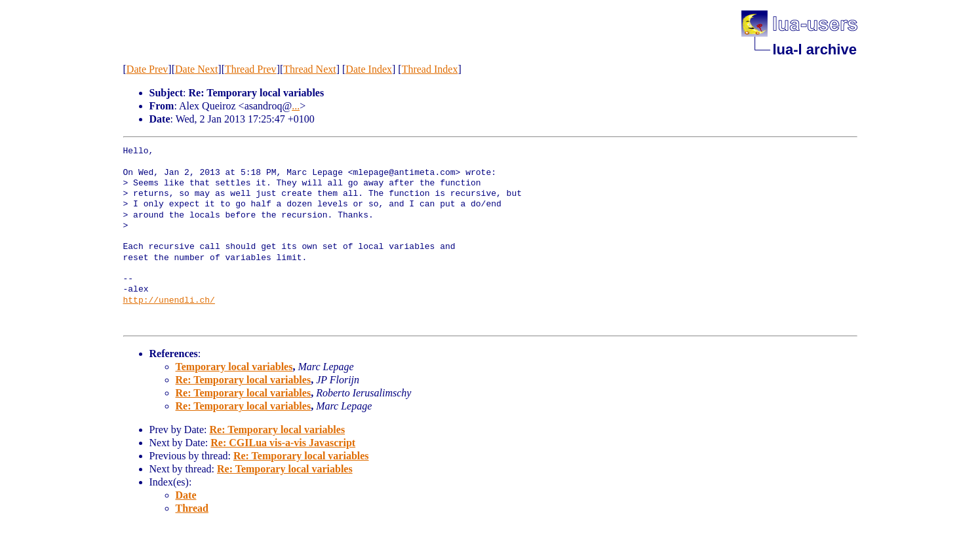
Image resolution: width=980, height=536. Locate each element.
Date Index (369, 69)
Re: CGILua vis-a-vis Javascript (283, 443)
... (296, 106)
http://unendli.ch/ (169, 301)
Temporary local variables (234, 367)
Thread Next (309, 69)
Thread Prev (251, 69)
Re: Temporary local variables (244, 380)
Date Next (196, 69)
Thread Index (430, 69)
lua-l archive (815, 49)
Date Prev (147, 69)
